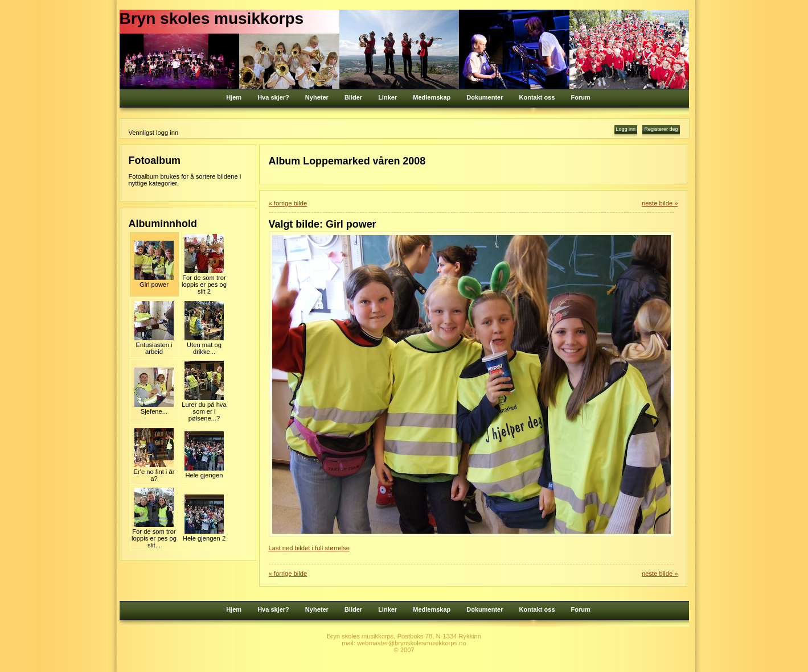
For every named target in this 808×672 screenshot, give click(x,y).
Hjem (234, 97)
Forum (581, 97)
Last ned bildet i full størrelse (309, 548)
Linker (387, 97)
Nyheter (317, 97)
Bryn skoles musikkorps (212, 18)
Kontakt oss (537, 97)
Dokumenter (485, 97)
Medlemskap (432, 97)
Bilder (353, 97)
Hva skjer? (273, 97)
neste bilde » (660, 203)
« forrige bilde (288, 203)
